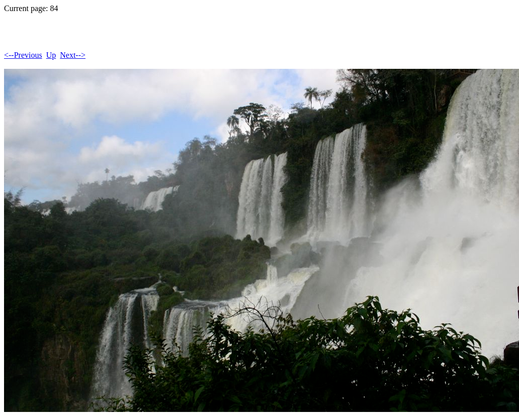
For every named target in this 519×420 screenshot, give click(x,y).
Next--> (73, 55)
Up (51, 55)
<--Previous (23, 55)
